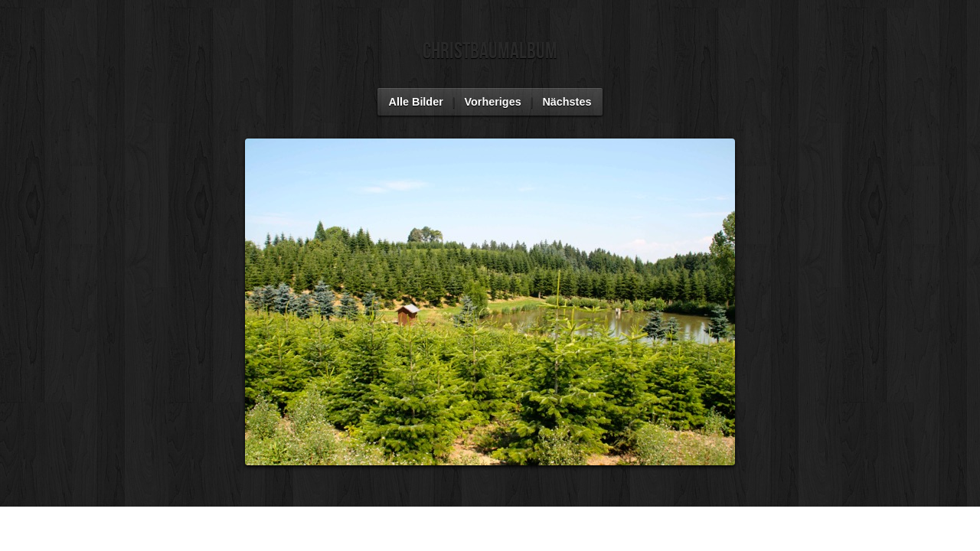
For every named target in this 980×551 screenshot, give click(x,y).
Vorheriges (493, 102)
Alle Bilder (416, 102)
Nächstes (567, 102)
